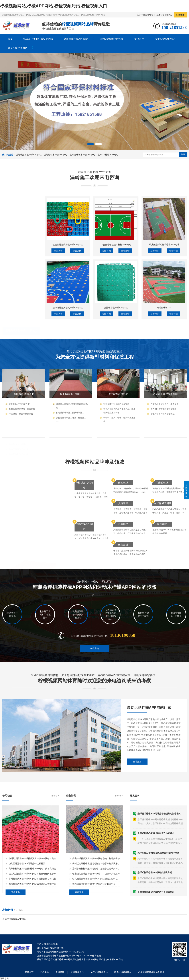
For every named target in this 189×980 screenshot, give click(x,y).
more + (55, 871)
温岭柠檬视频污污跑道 (111, 39)
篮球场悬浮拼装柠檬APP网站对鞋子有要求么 (94, 959)
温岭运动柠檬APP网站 (76, 39)
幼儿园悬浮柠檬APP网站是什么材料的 (27, 939)
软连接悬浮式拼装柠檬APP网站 (68, 338)
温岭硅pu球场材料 (17, 416)
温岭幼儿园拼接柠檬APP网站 (23, 312)
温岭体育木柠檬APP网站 (20, 352)
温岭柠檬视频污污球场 (18, 406)
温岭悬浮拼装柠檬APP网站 (38, 39)
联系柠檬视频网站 (164, 15)
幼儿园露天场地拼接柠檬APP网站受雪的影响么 (95, 954)
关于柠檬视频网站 (145, 15)
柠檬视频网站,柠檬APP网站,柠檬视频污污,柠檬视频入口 (54, 6)
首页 (10, 39)
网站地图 (4, 978)
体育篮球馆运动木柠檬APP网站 (116, 338)
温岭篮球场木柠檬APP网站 (83, 155)
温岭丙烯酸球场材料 (18, 421)
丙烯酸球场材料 (164, 401)
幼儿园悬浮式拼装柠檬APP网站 (164, 338)
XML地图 (180, 15)
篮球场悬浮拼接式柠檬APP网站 (68, 401)
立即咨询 (58, 345)
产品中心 (45, 972)
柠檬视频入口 (77, 972)
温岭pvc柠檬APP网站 (108, 155)
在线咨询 (94, 664)
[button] (91, 144)
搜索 (183, 154)
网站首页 (29, 972)
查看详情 (77, 345)
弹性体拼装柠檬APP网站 (116, 401)
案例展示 (139, 39)
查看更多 (137, 817)
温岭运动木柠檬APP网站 (56, 155)
